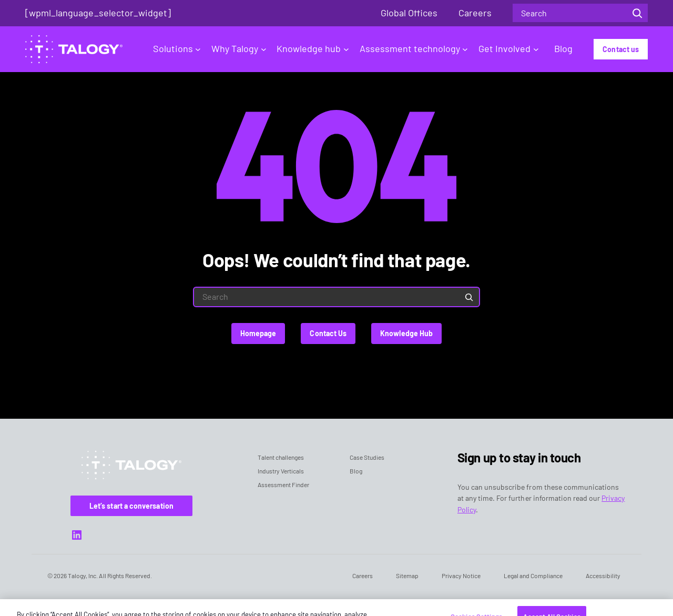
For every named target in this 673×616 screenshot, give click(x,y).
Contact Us (328, 333)
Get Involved (508, 48)
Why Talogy (239, 48)
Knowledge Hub (406, 333)
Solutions (177, 48)
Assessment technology (414, 48)
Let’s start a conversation (131, 506)
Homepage (258, 333)
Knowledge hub (313, 48)
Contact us (621, 49)
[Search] (637, 13)
